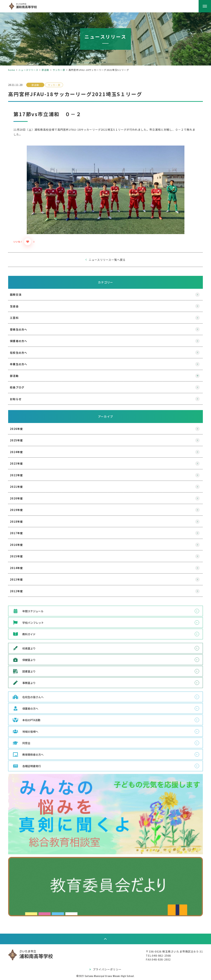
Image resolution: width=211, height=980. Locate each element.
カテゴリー (106, 282)
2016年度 (19, 545)
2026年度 (19, 429)
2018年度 (19, 522)
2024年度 (19, 452)
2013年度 (19, 579)
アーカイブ (105, 416)
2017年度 (19, 533)
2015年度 (19, 556)
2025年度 (19, 440)
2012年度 (19, 591)
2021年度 (19, 487)
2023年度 (19, 463)
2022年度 (19, 475)
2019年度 (19, 510)
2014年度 (19, 568)
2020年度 (19, 498)
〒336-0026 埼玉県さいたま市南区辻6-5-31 (172, 951)
